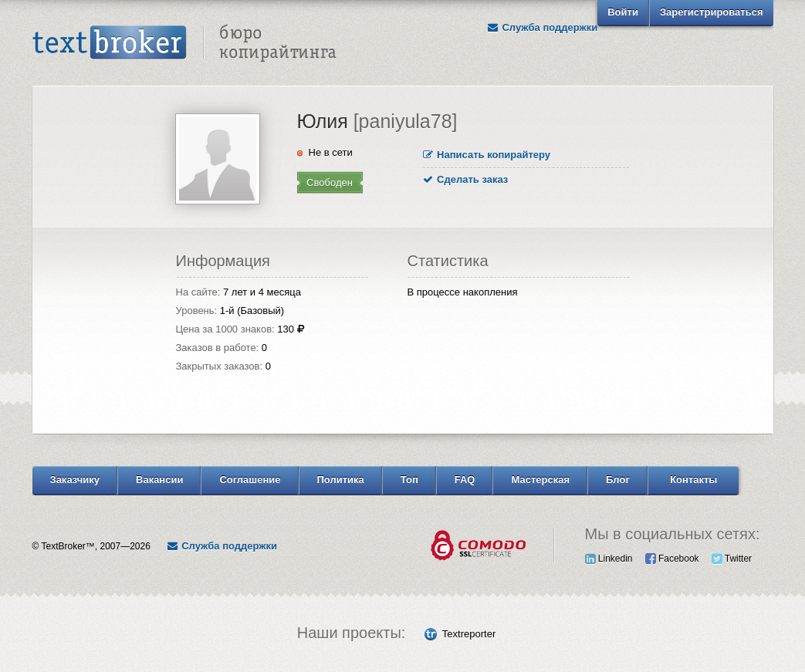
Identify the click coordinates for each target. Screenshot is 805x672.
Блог (618, 480)
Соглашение (250, 480)
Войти (623, 12)
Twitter (732, 559)
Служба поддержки (542, 27)
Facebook (672, 559)
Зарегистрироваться (712, 12)
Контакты (693, 480)
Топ (409, 480)
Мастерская (540, 480)
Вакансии (159, 480)
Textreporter (469, 634)
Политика (341, 480)
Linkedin (609, 559)
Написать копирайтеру (487, 155)
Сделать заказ (466, 179)
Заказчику (75, 480)
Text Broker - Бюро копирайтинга (184, 43)
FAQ (465, 480)
